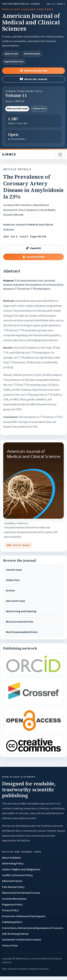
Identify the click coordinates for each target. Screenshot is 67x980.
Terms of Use (10, 946)
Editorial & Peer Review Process (21, 893)
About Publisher (12, 858)
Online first (39, 109)
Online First (13, 580)
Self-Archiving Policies (15, 934)
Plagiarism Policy (12, 905)
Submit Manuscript (33, 71)
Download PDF (33, 257)
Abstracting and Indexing (21, 611)
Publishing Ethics (12, 922)
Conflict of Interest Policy (17, 875)
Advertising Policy (13, 864)
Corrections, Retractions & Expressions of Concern (33, 928)
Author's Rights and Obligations (21, 869)
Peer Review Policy (13, 887)
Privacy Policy (10, 910)
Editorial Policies (12, 881)
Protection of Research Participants (24, 916)
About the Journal (33, 79)
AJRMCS (9, 155)
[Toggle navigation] (60, 155)
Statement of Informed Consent (22, 940)
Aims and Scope (15, 601)
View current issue (17, 109)
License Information (14, 899)
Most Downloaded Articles (22, 632)
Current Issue (14, 570)
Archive (10, 591)
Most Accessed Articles (20, 622)
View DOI (33, 248)
